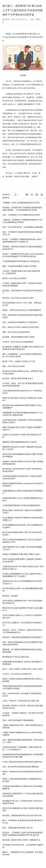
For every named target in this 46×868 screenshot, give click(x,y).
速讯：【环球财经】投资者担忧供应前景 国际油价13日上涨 (23, 822)
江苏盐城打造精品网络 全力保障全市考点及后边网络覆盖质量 (22, 787)
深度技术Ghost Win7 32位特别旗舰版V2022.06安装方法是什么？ (22, 582)
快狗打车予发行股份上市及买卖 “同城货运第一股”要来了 (22, 399)
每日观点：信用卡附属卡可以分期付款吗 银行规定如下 (22, 292)
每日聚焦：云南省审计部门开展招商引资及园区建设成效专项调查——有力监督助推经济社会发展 (22, 209)
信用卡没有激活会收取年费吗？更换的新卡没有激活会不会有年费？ (22, 560)
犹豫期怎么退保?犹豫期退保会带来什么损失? (20, 442)
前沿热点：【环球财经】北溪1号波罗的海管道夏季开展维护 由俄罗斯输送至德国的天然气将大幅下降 (23, 834)
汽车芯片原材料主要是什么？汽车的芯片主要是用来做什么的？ (22, 617)
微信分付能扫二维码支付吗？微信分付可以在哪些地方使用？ (22, 512)
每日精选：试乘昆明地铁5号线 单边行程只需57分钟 (22, 816)
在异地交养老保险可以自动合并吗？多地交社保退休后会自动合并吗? (22, 477)
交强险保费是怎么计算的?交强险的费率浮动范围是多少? (23, 492)
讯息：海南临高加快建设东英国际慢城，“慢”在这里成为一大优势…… (23, 741)
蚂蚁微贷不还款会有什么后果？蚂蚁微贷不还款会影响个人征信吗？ (22, 448)
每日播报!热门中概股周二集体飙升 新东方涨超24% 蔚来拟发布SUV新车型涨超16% (23, 348)
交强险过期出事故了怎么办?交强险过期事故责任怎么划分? (23, 499)
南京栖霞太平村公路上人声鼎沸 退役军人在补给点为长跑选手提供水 (22, 802)
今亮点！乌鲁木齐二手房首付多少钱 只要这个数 (21, 701)
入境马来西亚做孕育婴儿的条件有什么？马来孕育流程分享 (22, 392)
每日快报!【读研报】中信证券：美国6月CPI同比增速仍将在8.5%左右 (23, 707)
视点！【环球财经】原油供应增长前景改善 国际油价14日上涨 (22, 233)
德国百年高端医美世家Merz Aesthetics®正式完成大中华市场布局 (23, 485)
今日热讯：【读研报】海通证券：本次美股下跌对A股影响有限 (23, 714)
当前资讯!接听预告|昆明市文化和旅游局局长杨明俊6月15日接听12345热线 (22, 687)
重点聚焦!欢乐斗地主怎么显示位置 (16, 657)
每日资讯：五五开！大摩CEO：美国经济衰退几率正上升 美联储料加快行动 (22, 631)
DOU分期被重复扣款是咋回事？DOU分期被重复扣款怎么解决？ (23, 526)
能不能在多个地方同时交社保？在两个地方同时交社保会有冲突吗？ (22, 470)
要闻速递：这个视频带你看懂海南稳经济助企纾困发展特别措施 (22, 651)
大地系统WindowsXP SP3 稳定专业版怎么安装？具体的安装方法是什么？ (23, 568)
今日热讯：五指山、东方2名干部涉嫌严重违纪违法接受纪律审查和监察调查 (23, 385)
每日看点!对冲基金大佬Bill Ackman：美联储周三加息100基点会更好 (23, 372)
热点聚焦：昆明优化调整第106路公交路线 (18, 337)
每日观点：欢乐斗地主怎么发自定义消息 (18, 298)
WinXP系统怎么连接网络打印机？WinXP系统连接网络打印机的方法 (22, 602)
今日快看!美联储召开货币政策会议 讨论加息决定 (21, 261)
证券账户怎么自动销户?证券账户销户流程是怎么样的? (22, 436)
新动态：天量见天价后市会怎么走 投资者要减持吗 (22, 310)
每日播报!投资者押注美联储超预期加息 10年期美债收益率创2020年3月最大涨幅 (23, 756)
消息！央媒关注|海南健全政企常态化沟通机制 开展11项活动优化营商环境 (23, 643)
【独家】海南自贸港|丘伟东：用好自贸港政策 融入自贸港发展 (23, 726)
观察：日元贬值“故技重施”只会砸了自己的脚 (19, 266)
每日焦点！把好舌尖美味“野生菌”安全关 (18, 378)
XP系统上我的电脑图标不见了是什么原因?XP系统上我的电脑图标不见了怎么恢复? (22, 575)
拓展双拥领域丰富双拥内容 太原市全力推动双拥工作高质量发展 (22, 663)
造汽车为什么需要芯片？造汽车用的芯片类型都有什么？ (22, 624)
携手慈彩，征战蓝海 (10, 596)
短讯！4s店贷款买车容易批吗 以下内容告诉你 (20, 322)
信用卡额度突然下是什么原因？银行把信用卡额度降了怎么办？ (22, 548)
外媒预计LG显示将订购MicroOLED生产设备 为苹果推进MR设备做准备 (23, 463)
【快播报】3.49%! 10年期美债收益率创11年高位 (21, 203)
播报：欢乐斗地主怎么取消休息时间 (16, 332)
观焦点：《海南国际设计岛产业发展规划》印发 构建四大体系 (22, 853)
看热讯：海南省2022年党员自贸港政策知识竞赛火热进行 (22, 773)
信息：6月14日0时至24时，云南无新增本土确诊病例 (23, 227)
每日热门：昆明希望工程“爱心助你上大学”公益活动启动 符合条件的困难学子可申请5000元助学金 (23, 255)
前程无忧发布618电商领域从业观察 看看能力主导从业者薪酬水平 (22, 407)
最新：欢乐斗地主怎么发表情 (14, 366)
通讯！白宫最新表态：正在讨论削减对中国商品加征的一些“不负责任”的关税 (22, 355)
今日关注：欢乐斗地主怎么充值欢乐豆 (17, 674)
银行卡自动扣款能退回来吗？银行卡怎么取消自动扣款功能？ (22, 533)
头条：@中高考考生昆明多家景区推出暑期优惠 (20, 767)
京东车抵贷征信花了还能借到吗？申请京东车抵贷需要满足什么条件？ (22, 421)
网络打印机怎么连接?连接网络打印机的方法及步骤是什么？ (23, 609)
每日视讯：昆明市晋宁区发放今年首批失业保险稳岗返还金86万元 (22, 248)
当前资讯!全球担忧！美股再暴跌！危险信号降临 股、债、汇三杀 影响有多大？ (23, 748)
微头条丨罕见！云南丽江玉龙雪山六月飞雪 (19, 361)
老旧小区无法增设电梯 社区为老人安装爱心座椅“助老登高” (23, 809)
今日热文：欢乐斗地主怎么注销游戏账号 (18, 342)
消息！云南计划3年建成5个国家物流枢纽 (18, 720)
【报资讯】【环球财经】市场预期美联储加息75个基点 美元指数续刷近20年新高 (22, 221)
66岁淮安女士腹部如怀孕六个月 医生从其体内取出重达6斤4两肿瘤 (23, 795)
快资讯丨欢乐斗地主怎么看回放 (14, 278)
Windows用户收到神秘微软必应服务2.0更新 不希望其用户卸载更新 (23, 455)
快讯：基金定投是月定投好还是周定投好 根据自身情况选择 (22, 316)
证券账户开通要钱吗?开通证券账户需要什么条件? (21, 554)
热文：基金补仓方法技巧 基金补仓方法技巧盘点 (21, 327)
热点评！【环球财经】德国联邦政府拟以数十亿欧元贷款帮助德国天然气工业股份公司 (22, 241)
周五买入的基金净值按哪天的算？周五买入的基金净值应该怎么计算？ (22, 541)
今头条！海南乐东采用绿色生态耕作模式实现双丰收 (22, 762)
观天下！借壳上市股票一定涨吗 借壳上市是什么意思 (22, 669)
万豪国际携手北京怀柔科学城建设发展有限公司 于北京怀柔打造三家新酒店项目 (22, 414)
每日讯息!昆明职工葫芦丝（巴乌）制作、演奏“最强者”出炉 (22, 304)
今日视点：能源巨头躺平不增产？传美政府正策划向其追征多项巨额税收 (22, 284)
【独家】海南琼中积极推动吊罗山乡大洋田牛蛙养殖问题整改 (22, 734)
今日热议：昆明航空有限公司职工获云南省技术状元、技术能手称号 (21, 272)
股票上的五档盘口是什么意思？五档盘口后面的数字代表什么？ (22, 429)
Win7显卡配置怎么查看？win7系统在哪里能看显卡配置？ (23, 590)
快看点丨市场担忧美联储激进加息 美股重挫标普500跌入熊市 (22, 780)
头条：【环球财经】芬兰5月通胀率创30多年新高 (21, 215)
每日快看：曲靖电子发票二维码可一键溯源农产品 (21, 840)
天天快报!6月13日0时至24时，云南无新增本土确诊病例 (23, 846)
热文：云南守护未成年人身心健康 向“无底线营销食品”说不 (22, 695)
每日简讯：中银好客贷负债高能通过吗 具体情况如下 (22, 637)
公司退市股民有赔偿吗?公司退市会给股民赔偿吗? (21, 505)
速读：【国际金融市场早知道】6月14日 (18, 828)
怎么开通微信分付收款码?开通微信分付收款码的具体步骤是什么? (23, 519)
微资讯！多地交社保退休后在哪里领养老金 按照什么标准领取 (22, 680)
